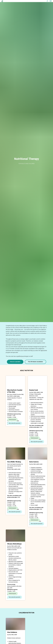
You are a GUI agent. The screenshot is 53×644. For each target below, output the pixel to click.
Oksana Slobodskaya (14, 560)
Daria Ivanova (34, 470)
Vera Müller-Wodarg (14, 470)
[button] (47, 1)
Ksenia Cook (34, 390)
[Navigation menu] (51, 1)
